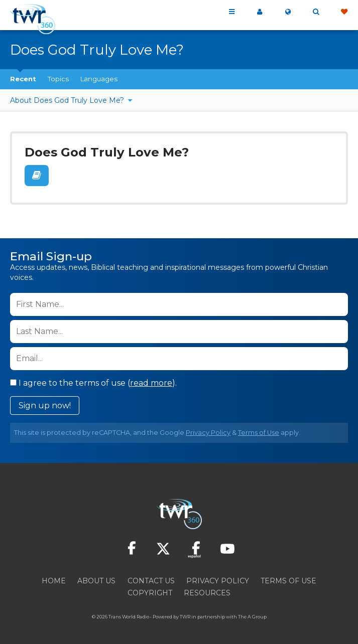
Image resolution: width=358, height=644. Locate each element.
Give (344, 12)
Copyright (150, 590)
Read (36, 174)
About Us (96, 578)
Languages (99, 79)
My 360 (260, 12)
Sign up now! (45, 402)
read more (151, 380)
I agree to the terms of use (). (93, 380)
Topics (58, 79)
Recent (23, 79)
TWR (185, 614)
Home (54, 578)
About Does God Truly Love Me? (68, 100)
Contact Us (151, 578)
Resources (207, 590)
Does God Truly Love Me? (102, 151)
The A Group (252, 614)
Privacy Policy (208, 430)
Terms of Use (259, 430)
